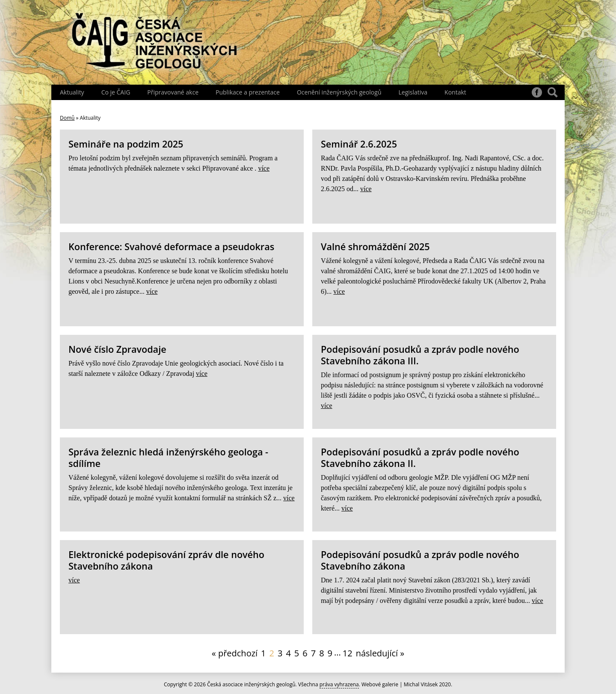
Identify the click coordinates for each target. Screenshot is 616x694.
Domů (67, 118)
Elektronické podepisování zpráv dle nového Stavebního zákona (166, 560)
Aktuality (72, 92)
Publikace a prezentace (248, 92)
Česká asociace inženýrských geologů (251, 684)
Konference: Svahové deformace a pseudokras (171, 247)
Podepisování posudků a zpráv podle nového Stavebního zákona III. (420, 355)
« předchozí (235, 653)
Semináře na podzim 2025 (126, 144)
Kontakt (455, 92)
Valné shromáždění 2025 (375, 247)
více (264, 168)
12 (348, 653)
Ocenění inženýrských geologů (339, 92)
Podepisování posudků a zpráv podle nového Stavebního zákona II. (420, 458)
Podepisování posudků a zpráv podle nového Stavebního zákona (420, 560)
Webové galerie (380, 684)
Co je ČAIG (116, 92)
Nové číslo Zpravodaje (117, 349)
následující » (380, 653)
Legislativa (413, 92)
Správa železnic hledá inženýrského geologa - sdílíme (168, 458)
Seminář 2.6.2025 (359, 144)
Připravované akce (173, 92)
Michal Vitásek (421, 684)
